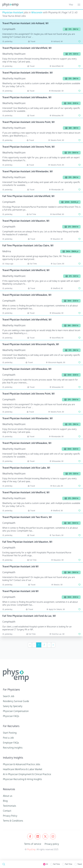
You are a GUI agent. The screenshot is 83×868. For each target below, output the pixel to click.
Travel (80, 864)
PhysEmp (31, 850)
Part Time (69, 864)
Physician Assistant (13, 12)
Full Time (56, 864)
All (47, 864)
